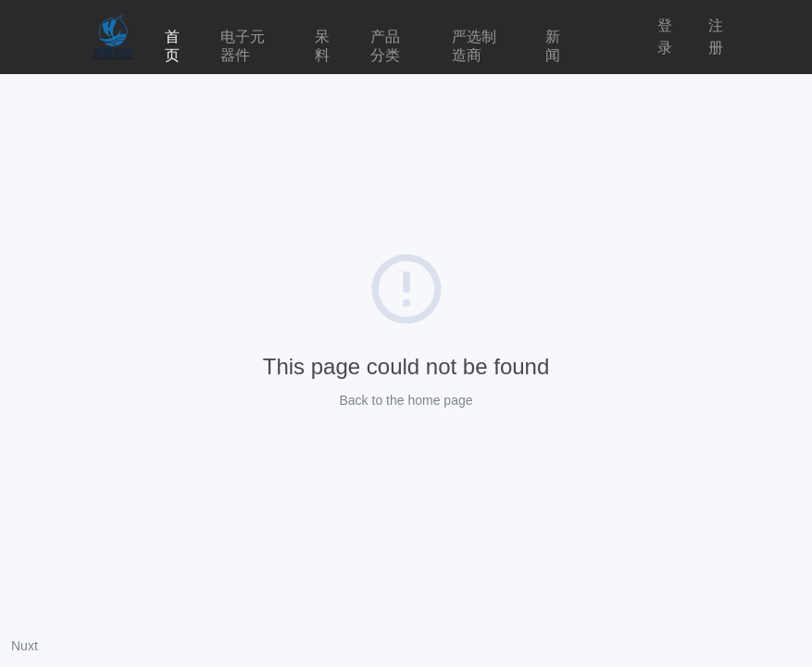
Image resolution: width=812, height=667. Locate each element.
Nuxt (25, 646)
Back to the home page (406, 400)
